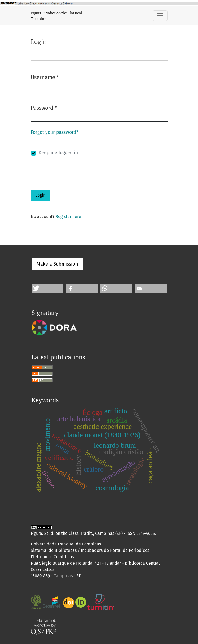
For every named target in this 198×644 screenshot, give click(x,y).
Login (40, 195)
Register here (68, 217)
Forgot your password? (54, 132)
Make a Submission (57, 264)
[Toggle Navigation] (160, 16)
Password (44, 107)
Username (45, 77)
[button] (48, 288)
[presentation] (71, 179)
